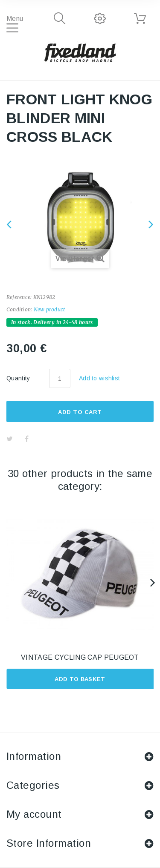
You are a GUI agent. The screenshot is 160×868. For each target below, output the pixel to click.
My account (34, 814)
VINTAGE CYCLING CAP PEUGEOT (80, 657)
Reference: (19, 297)
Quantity (18, 378)
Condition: (19, 309)
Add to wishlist (99, 378)
